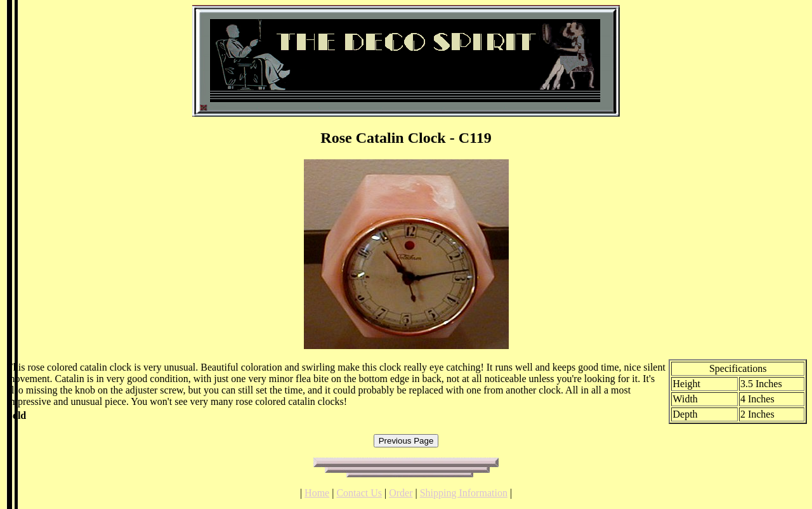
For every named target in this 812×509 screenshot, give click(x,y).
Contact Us (359, 493)
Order (401, 493)
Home (317, 493)
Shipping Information (464, 493)
